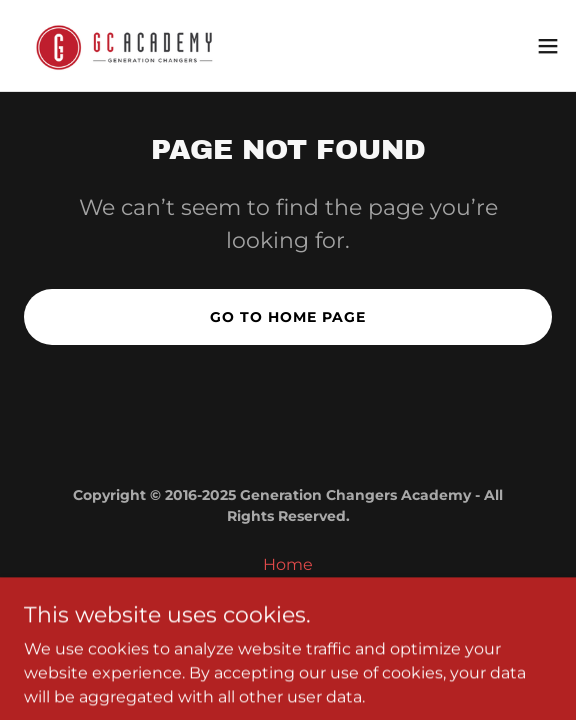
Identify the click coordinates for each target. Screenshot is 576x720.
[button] (548, 46)
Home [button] (288, 564)
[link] (128, 45)
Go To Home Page (288, 317)
